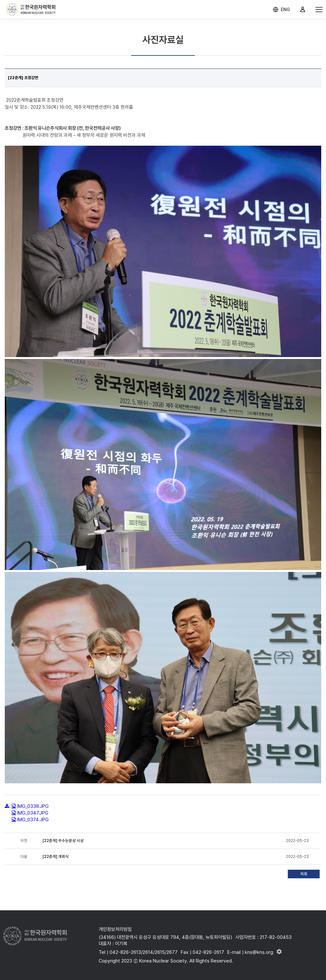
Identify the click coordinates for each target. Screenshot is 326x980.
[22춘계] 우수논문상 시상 (63, 841)
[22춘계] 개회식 (56, 857)
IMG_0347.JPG (33, 813)
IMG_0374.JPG (33, 820)
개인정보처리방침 (115, 929)
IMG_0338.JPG (33, 806)
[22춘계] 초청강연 (23, 78)
